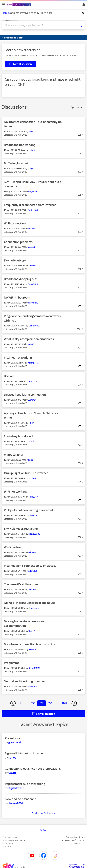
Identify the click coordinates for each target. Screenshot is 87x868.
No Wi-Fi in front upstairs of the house (30, 603)
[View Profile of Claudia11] (32, 589)
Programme (12, 663)
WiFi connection (15, 223)
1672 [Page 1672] (65, 703)
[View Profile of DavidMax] (33, 687)
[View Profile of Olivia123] (33, 515)
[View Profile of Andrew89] (33, 210)
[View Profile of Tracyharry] (34, 608)
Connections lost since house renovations (33, 769)
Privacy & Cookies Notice (14, 840)
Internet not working (18, 358)
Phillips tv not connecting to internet (29, 510)
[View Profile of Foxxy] (32, 423)
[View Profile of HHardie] (32, 229)
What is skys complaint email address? (30, 339)
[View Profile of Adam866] (33, 571)
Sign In (83, 5)
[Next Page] (74, 703)
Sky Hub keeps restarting (21, 529)
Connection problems (18, 242)
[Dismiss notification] (83, 13)
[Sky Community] (19, 5)
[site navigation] (3, 5)
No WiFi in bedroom (17, 298)
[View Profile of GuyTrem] (32, 192)
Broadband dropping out (20, 279)
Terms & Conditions (75, 837)
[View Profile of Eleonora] (33, 649)
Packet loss (12, 738)
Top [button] (45, 830)
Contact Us (79, 843)
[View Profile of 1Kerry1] (32, 631)
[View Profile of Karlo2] (12, 758)
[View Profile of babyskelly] (33, 303)
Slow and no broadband (21, 799)
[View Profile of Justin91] (32, 400)
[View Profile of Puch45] (32, 478)
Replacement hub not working (25, 784)
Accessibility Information (73, 840)
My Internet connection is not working (30, 644)
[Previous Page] (13, 703)
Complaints (8, 843)
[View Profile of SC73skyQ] (33, 381)
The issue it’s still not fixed (22, 584)
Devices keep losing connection (25, 395)
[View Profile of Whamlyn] (33, 552)
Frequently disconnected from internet (30, 205)
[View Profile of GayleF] (13, 773)
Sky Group (7, 847)
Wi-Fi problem (13, 547)
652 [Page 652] (50, 703)
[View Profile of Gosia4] (32, 247)
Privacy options (10, 837)
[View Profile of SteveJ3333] (34, 534)
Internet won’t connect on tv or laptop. (30, 566)
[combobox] (39, 25)
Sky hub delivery (15, 260)
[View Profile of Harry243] (33, 497)
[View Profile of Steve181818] (34, 668)
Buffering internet (16, 163)
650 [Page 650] (33, 703)
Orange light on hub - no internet (26, 473)
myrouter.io (12, 455)
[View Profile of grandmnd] (15, 742)
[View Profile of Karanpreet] (33, 363)
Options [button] (75, 107)
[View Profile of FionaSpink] (33, 284)
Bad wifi (9, 376)
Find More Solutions (43, 813)
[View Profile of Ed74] (31, 132)
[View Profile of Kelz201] (32, 344)
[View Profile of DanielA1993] (35, 326)
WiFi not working (15, 492)
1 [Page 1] (20, 703)
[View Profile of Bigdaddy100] (16, 788)
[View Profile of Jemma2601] (16, 803)
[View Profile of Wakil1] (31, 441)
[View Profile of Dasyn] (31, 169)
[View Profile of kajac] (31, 460)
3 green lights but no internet (24, 753)
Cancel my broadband (18, 436)
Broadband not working (20, 145)
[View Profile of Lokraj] (32, 150)
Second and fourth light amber (24, 681)
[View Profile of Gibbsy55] (33, 266)
